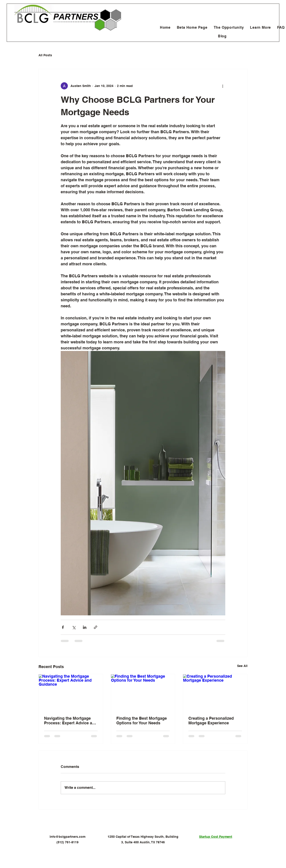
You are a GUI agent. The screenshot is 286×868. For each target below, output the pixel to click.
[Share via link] (96, 627)
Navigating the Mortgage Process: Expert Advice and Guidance (70, 721)
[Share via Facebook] (63, 627)
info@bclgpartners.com (67, 837)
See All (242, 666)
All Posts (45, 55)
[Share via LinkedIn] (85, 627)
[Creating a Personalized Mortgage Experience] (215, 692)
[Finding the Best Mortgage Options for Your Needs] (143, 692)
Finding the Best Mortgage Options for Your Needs (142, 721)
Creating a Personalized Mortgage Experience (211, 721)
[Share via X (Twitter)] (74, 627)
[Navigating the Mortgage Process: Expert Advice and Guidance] (71, 692)
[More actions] (223, 86)
